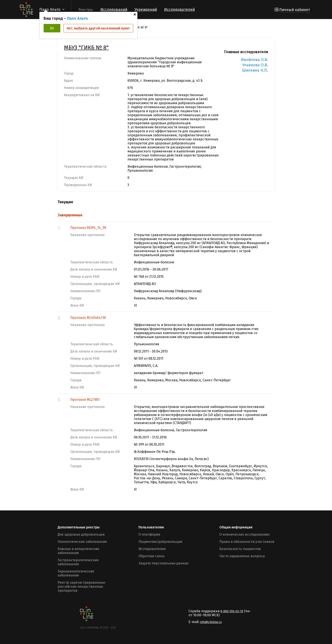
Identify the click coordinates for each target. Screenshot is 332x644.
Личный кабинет (295, 10)
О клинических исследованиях (245, 534)
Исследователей (179, 10)
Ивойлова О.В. (255, 60)
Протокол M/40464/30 (88, 318)
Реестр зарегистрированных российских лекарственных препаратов (81, 587)
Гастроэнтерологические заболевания (78, 562)
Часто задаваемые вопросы (242, 556)
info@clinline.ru (211, 622)
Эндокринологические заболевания (76, 573)
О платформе (149, 534)
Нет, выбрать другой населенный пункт (98, 28)
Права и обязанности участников (247, 542)
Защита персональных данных (164, 563)
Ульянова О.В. (255, 65)
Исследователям (152, 549)
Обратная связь (151, 556)
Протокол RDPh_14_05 (88, 228)
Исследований (114, 10)
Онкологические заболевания (82, 542)
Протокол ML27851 (85, 400)
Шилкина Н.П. (255, 70)
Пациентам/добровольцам (160, 542)
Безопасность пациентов (240, 549)
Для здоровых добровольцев (81, 534)
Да (52, 28)
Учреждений (146, 10)
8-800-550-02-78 (232, 611)
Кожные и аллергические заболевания (78, 551)
